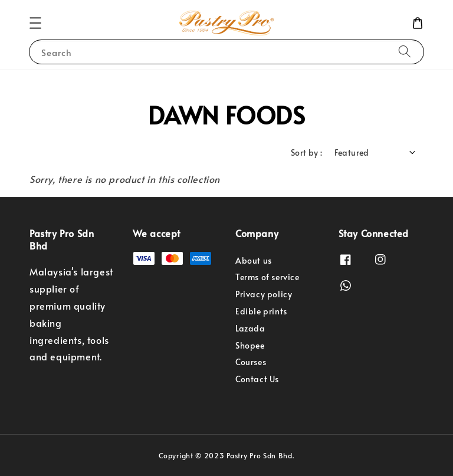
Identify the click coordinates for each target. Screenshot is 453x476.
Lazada (250, 328)
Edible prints (261, 311)
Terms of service (267, 277)
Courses (251, 362)
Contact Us (257, 379)
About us (254, 261)
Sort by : (307, 152)
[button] (35, 23)
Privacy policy (264, 294)
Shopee (250, 345)
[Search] (405, 52)
